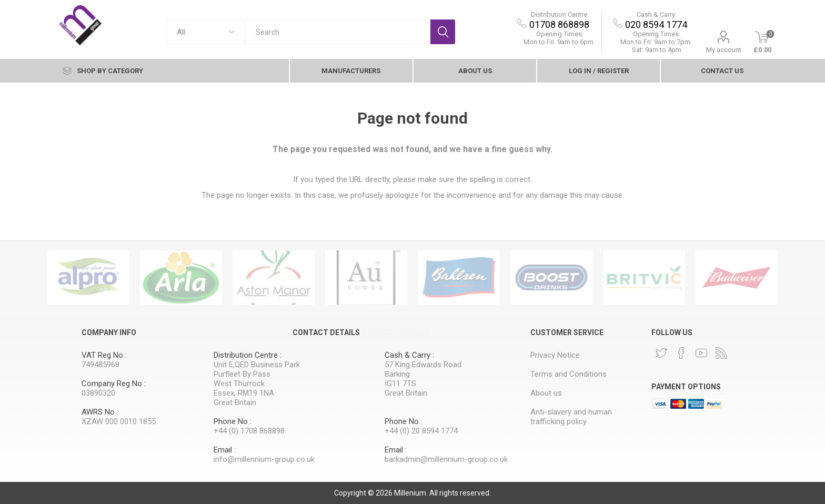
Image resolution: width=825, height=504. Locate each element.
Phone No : (233, 421)
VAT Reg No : (104, 355)
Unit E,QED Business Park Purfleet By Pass (257, 369)
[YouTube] (701, 353)
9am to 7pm (655, 42)
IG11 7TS (400, 384)
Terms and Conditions (569, 374)
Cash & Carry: (657, 14)
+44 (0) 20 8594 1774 (421, 431)
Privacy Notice (555, 355)
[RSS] (721, 353)
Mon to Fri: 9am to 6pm (559, 42)
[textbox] (338, 32)
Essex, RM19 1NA (244, 393)
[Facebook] (681, 353)
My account (724, 50)
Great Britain (235, 402)
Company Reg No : (114, 384)
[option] (88, 278)
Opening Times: (560, 34)
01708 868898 (559, 24)
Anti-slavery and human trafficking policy (571, 417)
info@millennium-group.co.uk (264, 459)
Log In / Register (599, 71)
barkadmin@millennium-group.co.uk (446, 459)
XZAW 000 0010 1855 (119, 421)
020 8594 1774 (656, 24)
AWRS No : (100, 412)
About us (475, 71)
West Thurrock (239, 384)
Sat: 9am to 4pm (657, 50)
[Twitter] (661, 353)
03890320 (98, 393)
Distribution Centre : (248, 355)
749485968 (100, 365)
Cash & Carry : (409, 355)
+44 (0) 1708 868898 (249, 431)
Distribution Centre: (560, 14)
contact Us (722, 71)
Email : (225, 450)
